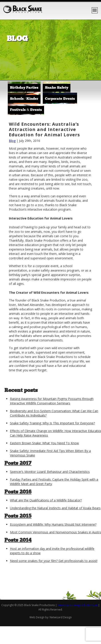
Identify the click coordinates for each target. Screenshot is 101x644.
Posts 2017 (18, 464)
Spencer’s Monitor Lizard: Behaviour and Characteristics (50, 472)
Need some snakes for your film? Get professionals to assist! (54, 561)
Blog (12, 141)
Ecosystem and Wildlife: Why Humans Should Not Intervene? (53, 524)
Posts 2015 (18, 516)
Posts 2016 (18, 492)
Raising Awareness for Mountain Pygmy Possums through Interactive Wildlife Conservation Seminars (52, 401)
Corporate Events (60, 99)
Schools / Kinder (24, 99)
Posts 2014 (18, 540)
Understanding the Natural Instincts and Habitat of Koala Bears (55, 508)
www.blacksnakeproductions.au (78, 605)
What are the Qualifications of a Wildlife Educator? (46, 500)
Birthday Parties (24, 88)
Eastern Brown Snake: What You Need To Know (44, 443)
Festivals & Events (26, 110)
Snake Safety (57, 88)
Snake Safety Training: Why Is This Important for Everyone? (52, 423)
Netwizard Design (61, 617)
